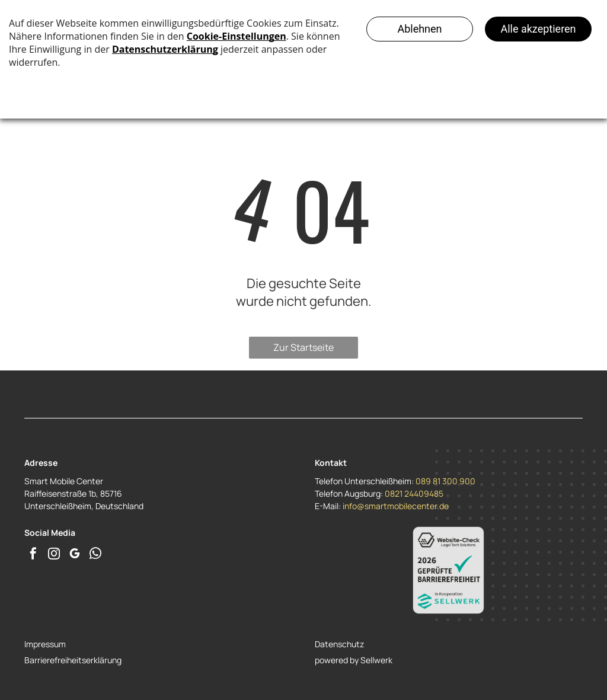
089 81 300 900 (445, 481)
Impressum (45, 644)
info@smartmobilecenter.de (396, 506)
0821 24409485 (414, 493)
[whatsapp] (95, 555)
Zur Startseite (303, 347)
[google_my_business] (75, 555)
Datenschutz (339, 644)
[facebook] (33, 555)
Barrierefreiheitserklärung (73, 660)
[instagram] (54, 555)
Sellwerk (376, 660)
